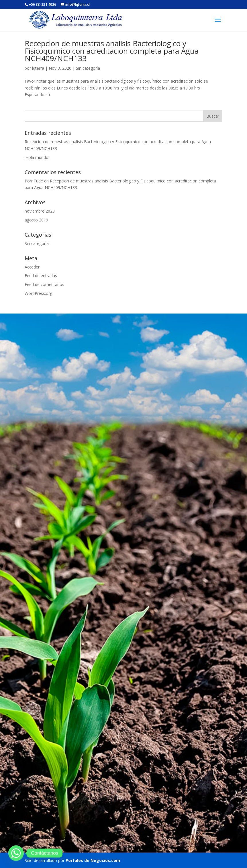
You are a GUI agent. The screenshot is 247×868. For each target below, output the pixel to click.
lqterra (38, 68)
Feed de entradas (41, 276)
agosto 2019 (36, 220)
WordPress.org (38, 293)
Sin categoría (88, 68)
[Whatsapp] (16, 853)
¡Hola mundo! (37, 157)
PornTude (34, 181)
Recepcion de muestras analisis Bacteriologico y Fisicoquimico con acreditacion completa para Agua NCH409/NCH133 (112, 51)
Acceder (32, 267)
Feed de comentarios (44, 284)
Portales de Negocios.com (93, 860)
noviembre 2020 (40, 211)
